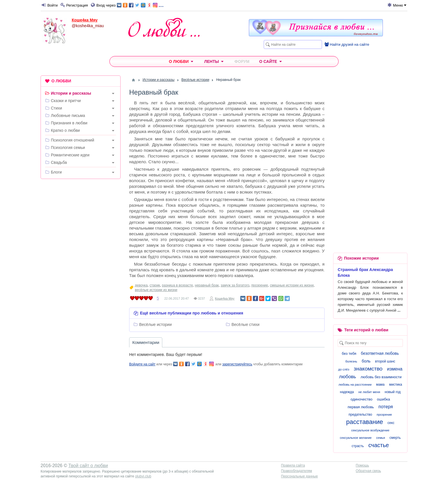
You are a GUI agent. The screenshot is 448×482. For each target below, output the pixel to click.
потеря (386, 407)
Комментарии (146, 342)
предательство (360, 415)
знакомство (368, 369)
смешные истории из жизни (292, 285)
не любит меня (369, 392)
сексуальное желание (356, 438)
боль (366, 361)
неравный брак (207, 285)
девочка (141, 285)
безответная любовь (380, 353)
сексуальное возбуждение (370, 430)
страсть (358, 446)
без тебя (349, 353)
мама (380, 385)
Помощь (362, 465)
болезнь (351, 361)
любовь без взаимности (381, 377)
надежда (347, 392)
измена (395, 369)
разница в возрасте (177, 285)
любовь (347, 377)
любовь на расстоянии (355, 385)
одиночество (361, 399)
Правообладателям (297, 471)
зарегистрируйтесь (237, 364)
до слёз (344, 369)
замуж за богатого (235, 285)
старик (155, 285)
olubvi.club (143, 476)
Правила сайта (293, 465)
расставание (365, 422)
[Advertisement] (81, 270)
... (140, 5)
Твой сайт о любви (88, 466)
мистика (396, 385)
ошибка (383, 399)
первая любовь (361, 407)
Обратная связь (368, 471)
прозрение (260, 285)
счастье (379, 445)
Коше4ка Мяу (85, 20)
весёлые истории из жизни (156, 290)
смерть (395, 438)
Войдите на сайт (142, 364)
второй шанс (385, 361)
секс (391, 423)
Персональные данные (300, 476)
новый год (393, 392)
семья (381, 438)
